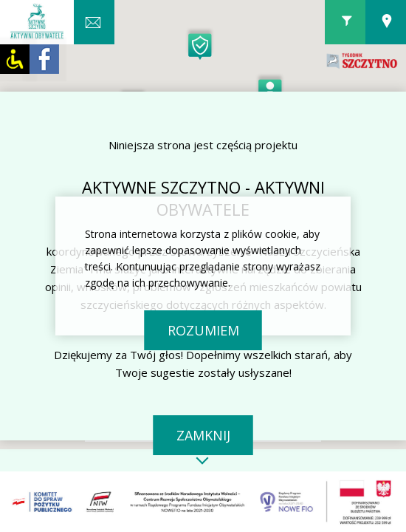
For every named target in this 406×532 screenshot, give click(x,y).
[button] (270, 87)
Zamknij (203, 435)
